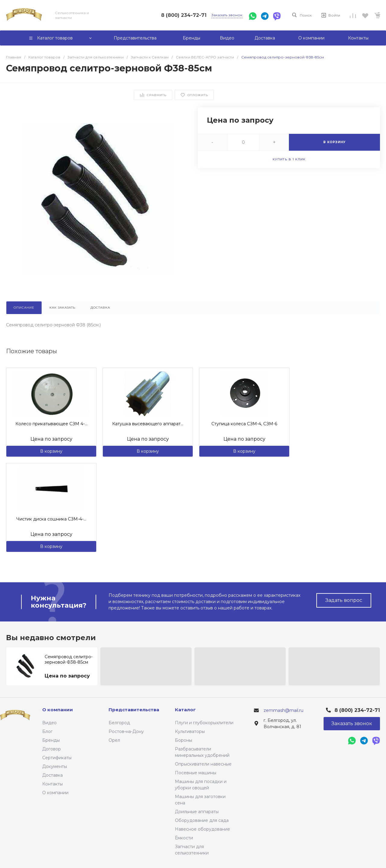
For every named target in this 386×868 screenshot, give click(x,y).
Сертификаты (57, 758)
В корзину (51, 451)
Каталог (185, 710)
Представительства (134, 710)
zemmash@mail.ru (283, 710)
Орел (114, 740)
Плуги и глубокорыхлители (204, 723)
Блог (47, 731)
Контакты (52, 784)
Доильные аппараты (197, 812)
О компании (55, 793)
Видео (49, 723)
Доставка (52, 775)
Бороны (184, 740)
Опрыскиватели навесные (203, 764)
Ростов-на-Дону (126, 731)
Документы (55, 766)
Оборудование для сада (202, 820)
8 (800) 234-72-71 (184, 15)
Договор (52, 749)
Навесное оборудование (202, 829)
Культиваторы (190, 731)
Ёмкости (184, 838)
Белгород (119, 723)
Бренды (51, 740)
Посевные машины (196, 773)
